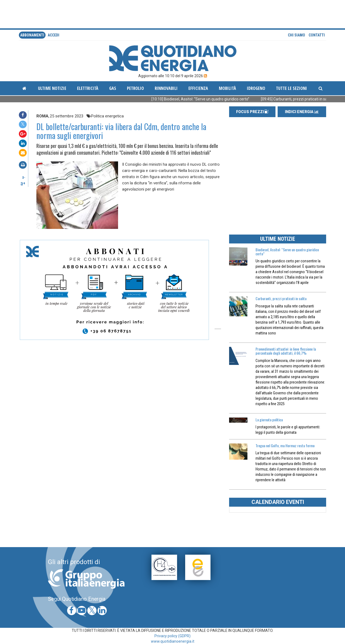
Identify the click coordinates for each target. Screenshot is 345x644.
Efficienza (198, 88)
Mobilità (227, 88)
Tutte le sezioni (291, 88)
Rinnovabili (166, 88)
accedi (54, 35)
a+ (23, 183)
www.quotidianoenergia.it (173, 641)
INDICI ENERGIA (302, 112)
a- (24, 177)
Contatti (317, 35)
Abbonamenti (32, 35)
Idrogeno (256, 88)
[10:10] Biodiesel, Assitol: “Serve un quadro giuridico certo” (208, 99)
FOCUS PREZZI (252, 112)
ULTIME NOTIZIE (278, 239)
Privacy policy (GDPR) (172, 636)
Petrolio (135, 88)
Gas (113, 88)
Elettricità (88, 88)
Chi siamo (296, 35)
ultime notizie (52, 88)
